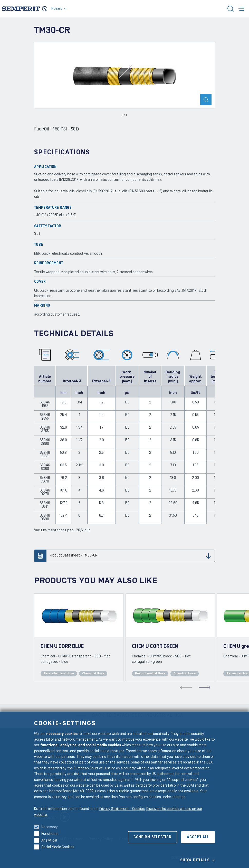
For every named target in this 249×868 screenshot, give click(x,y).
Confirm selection (152, 837)
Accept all (198, 837)
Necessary (50, 827)
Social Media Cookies (58, 847)
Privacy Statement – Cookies (122, 809)
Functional (50, 834)
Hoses (59, 9)
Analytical (49, 841)
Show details (195, 860)
